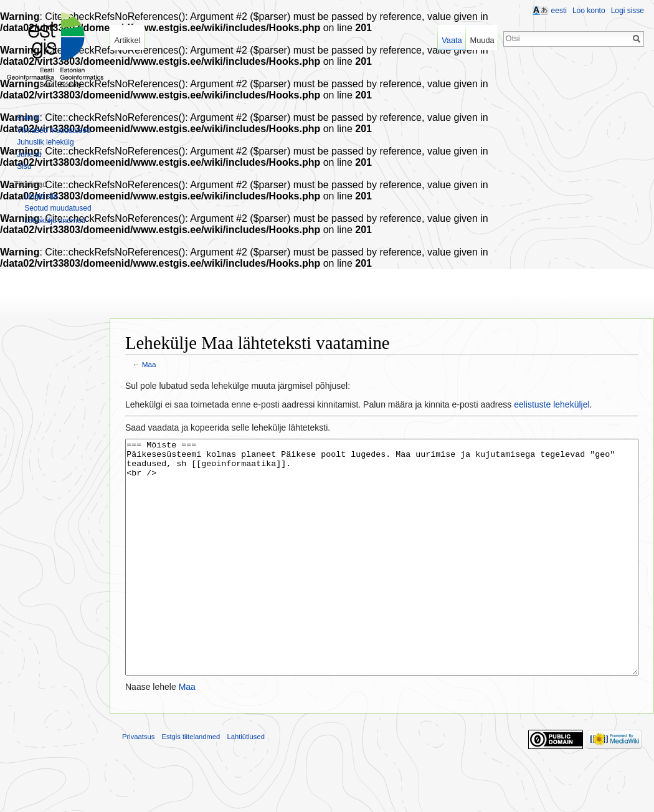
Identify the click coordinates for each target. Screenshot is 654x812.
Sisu (24, 166)
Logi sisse (628, 11)
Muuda (482, 40)
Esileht (28, 118)
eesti (559, 11)
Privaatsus (138, 783)
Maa (149, 364)
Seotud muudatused (58, 208)
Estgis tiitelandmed (191, 783)
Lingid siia (41, 196)
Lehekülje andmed (55, 221)
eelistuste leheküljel (552, 404)
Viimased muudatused (54, 130)
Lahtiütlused (246, 783)
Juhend (29, 155)
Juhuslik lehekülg (45, 142)
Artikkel (127, 40)
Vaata (452, 40)
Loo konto (589, 11)
